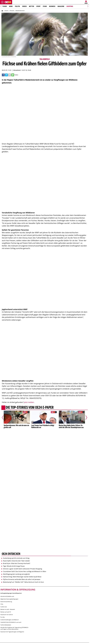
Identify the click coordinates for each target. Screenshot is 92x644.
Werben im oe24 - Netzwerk (8, 609)
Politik (17, 6)
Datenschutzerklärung (6, 602)
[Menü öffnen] (2, 2)
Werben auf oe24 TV (6, 612)
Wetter (31, 6)
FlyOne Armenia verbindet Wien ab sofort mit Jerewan (21, 579)
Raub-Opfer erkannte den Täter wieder (16, 561)
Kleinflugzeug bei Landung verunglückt (16, 574)
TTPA (2, 604)
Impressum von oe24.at (7, 615)
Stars (45, 6)
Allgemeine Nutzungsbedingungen (9, 599)
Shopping (70, 6)
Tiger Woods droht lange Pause (13, 566)
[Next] (87, 6)
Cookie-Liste (4, 607)
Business (52, 6)
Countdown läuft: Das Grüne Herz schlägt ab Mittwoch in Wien (24, 571)
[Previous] (2, 6)
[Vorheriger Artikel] (4, 418)
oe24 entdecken (11, 554)
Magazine (61, 6)
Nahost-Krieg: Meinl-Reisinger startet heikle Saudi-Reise (21, 577)
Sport (38, 6)
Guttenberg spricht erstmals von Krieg (15, 558)
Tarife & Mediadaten (6, 625)
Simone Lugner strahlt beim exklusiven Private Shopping (22, 569)
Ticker (5, 6)
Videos (24, 6)
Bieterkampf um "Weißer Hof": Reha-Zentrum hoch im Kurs (23, 582)
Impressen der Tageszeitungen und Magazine (12, 632)
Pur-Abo (3, 617)
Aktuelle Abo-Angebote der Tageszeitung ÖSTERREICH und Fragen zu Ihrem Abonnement (14, 628)
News (11, 6)
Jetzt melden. (29, 402)
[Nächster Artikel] (85, 418)
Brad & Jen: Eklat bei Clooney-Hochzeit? (16, 563)
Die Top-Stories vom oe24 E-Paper (30, 408)
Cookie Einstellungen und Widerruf (9, 620)
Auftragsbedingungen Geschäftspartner (11, 593)
